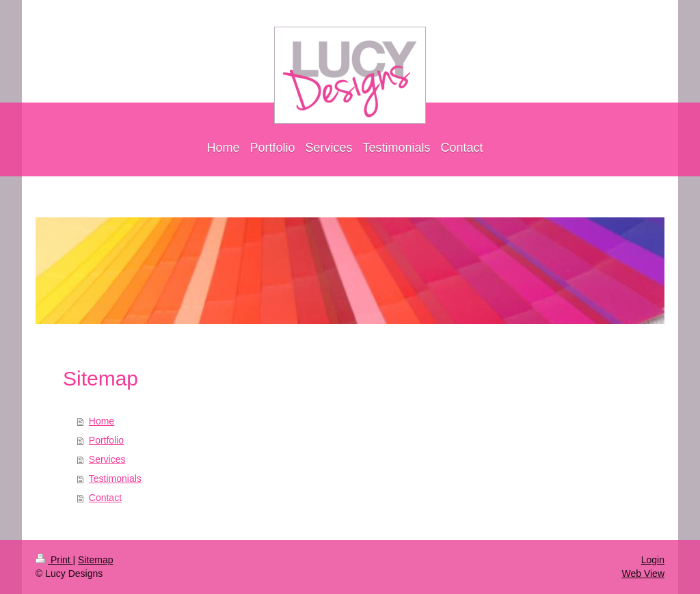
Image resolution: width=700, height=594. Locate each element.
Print (54, 560)
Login (653, 560)
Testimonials (115, 478)
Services (107, 459)
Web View (643, 573)
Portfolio (106, 440)
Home (102, 421)
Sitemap (95, 560)
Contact (105, 498)
